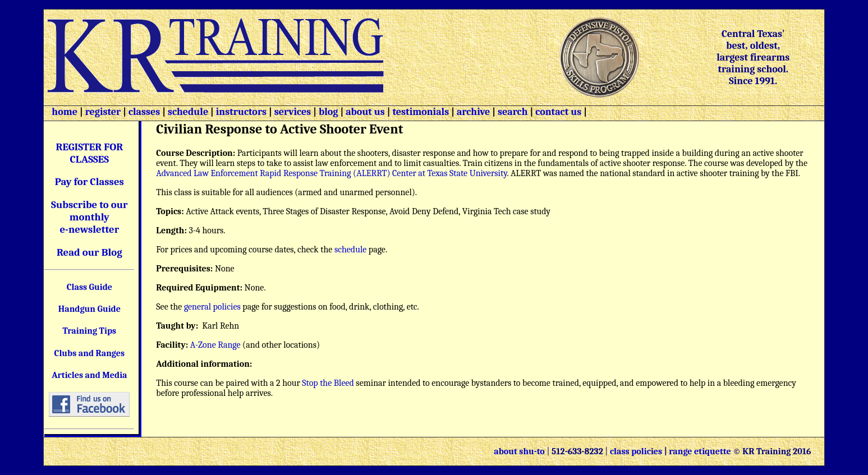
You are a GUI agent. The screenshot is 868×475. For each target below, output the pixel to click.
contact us (558, 112)
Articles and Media (89, 375)
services (293, 112)
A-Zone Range (215, 345)
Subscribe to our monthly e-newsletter (89, 217)
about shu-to (520, 451)
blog (329, 112)
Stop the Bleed (328, 383)
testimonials (421, 112)
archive (473, 112)
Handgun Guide (89, 309)
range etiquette (700, 451)
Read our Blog (89, 252)
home (65, 112)
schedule (188, 112)
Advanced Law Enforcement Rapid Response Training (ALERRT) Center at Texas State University (331, 173)
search (513, 112)
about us (364, 112)
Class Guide (89, 287)
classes (143, 112)
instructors (241, 112)
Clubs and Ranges (90, 353)
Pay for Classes (89, 182)
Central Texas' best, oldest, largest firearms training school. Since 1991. (753, 57)
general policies (212, 307)
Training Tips (90, 331)
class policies (636, 451)
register (103, 112)
